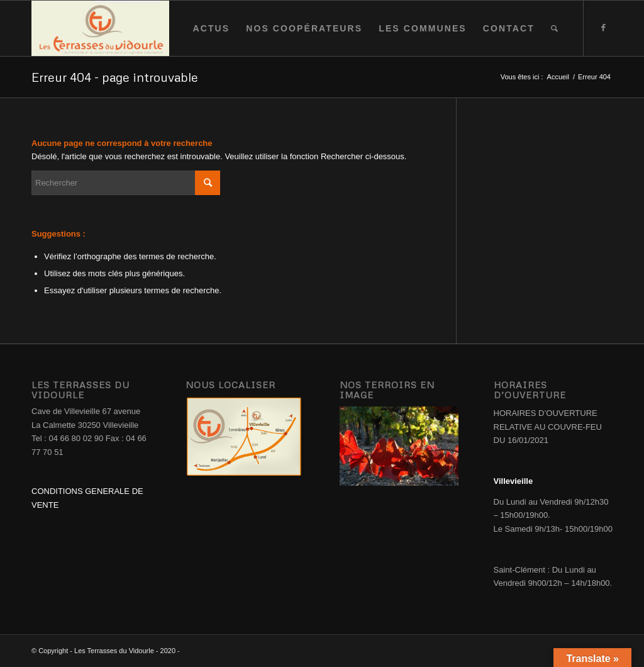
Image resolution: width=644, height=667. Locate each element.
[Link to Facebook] (603, 28)
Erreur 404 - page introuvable (115, 77)
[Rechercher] (555, 28)
